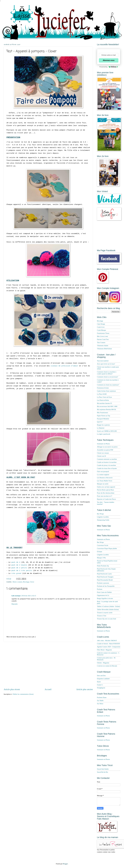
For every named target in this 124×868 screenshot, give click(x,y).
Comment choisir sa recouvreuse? (108, 377)
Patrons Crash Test (103, 339)
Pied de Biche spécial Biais (105, 490)
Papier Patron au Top (103, 416)
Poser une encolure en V (105, 496)
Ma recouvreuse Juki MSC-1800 (107, 406)
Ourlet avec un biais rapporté (106, 487)
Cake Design (101, 324)
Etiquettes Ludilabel (103, 679)
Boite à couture (17, 582)
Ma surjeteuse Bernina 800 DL (107, 409)
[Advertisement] (21, 665)
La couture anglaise (103, 475)
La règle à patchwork (104, 434)
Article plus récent (12, 689)
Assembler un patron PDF (105, 450)
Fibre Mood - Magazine (104, 650)
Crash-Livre (101, 327)
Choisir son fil (101, 456)
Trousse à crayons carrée (105, 613)
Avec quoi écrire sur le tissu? (106, 364)
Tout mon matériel (103, 361)
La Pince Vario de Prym (104, 397)
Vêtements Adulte (103, 346)
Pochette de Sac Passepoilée (106, 586)
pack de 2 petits (19, 568)
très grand (16, 573)
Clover (32, 582)
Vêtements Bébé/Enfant (104, 349)
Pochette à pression (103, 583)
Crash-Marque (101, 330)
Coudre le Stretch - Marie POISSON (108, 644)
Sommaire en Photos (103, 444)
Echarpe (100, 552)
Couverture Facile (103, 545)
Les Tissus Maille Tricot (105, 481)
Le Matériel (101, 428)
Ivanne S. (100, 685)
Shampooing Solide (103, 520)
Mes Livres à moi (102, 336)
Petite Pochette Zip (103, 566)
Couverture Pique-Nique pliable (107, 548)
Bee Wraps (100, 514)
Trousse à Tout (102, 616)
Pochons (100, 589)
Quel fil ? (100, 422)
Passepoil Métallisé (103, 419)
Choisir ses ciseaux (103, 453)
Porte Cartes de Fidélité (104, 592)
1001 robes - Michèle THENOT (107, 641)
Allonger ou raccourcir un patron (107, 447)
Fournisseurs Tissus (103, 333)
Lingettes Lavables (103, 517)
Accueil (48, 689)
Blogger (65, 864)
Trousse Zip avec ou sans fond (106, 619)
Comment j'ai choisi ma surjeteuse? (108, 385)
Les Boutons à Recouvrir (105, 478)
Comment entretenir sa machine (107, 459)
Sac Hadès (100, 701)
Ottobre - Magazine (103, 663)
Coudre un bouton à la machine (107, 462)
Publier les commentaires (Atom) (23, 694)
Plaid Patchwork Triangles (105, 577)
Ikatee (99, 682)
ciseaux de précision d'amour (64, 366)
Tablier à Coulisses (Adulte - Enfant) (108, 606)
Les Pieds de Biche (103, 400)
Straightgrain (101, 688)
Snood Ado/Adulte (103, 769)
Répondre (15, 604)
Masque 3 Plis (101, 558)
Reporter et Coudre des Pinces (106, 499)
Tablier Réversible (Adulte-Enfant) (108, 610)
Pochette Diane (102, 697)
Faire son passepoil (103, 471)
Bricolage (26, 582)
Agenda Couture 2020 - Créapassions (109, 647)
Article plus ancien (84, 689)
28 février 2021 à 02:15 (29, 596)
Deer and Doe (101, 676)
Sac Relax (100, 704)
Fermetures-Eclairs (103, 388)
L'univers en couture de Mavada (107, 666)
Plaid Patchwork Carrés (104, 574)
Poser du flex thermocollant (106, 493)
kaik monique (16, 596)
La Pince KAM (102, 394)
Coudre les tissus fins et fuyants (107, 468)
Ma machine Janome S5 (104, 403)
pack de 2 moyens (19, 565)
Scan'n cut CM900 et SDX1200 (107, 431)
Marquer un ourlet (103, 484)
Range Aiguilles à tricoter (105, 598)
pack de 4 (16, 562)
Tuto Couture (101, 343)
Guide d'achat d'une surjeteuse (106, 391)
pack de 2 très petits (22, 571)
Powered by (109, 67)
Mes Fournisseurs (102, 413)
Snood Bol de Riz (102, 772)
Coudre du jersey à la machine (106, 465)
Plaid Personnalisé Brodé (105, 580)
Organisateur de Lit (103, 595)
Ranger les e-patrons (103, 425)
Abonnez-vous (109, 60)
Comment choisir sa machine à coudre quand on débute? (107, 373)
